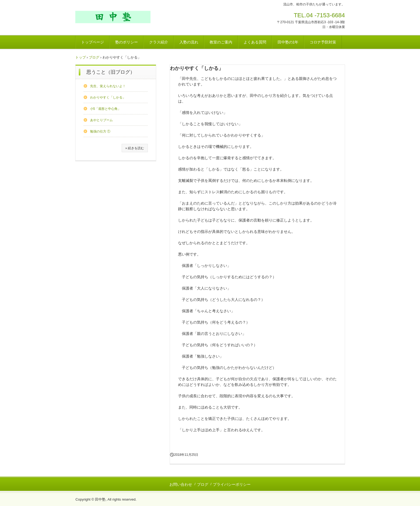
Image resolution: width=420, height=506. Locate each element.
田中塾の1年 (288, 42)
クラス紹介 (159, 42)
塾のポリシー (127, 42)
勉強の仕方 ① (100, 131)
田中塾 (113, 17)
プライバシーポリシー (232, 484)
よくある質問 (255, 42)
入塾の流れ (189, 42)
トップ (81, 57)
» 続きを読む (135, 148)
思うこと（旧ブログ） (111, 72)
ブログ (94, 57)
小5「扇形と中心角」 (106, 109)
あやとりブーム (101, 120)
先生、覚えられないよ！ (108, 86)
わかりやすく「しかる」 (108, 97)
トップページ (93, 42)
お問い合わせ (181, 484)
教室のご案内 (221, 42)
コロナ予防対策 (323, 42)
